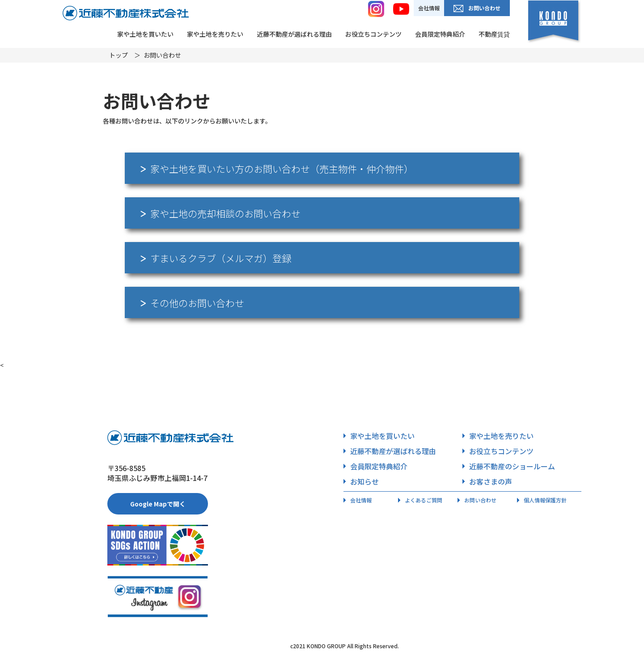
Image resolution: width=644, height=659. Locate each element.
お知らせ (361, 481)
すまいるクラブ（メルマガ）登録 (216, 258)
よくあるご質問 (420, 500)
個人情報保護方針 (542, 500)
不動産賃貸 (494, 34)
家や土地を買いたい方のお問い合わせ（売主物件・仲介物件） (277, 169)
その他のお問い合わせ (192, 303)
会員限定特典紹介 (440, 34)
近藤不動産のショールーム (509, 466)
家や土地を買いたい (145, 34)
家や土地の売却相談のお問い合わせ (220, 213)
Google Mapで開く (158, 504)
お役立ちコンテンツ (373, 34)
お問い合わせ (477, 8)
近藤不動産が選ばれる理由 (294, 34)
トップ (119, 55)
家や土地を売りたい (215, 34)
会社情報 (429, 8)
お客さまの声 (487, 481)
